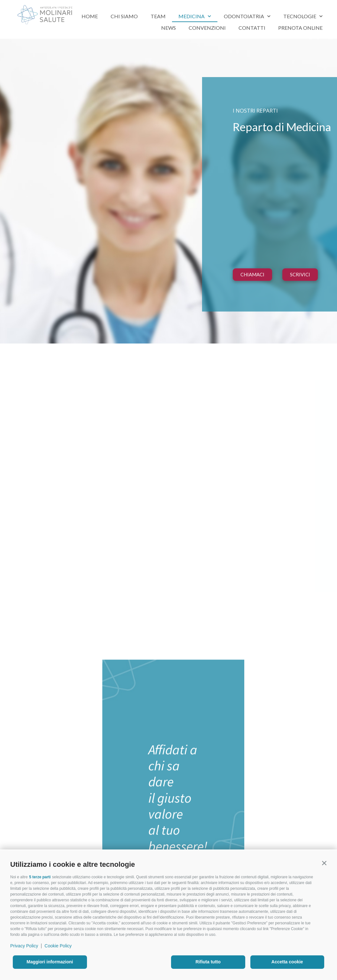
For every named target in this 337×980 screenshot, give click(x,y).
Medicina (195, 16)
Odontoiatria (247, 16)
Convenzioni (207, 28)
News (168, 28)
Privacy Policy (24, 946)
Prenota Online (300, 28)
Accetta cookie (287, 962)
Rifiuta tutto (208, 962)
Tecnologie (303, 16)
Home (90, 16)
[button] (324, 863)
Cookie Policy (58, 946)
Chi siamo (124, 16)
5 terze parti (40, 877)
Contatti (252, 28)
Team (158, 16)
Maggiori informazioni (50, 962)
